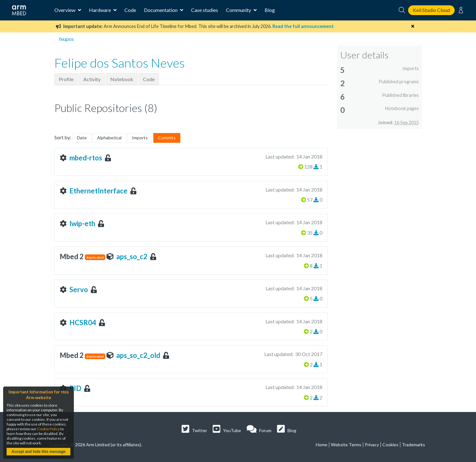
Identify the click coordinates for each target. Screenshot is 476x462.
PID (75, 388)
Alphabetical (109, 138)
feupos (66, 39)
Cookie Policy (48, 429)
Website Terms (346, 445)
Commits (167, 138)
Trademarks (413, 445)
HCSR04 (83, 323)
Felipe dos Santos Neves (120, 63)
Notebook (122, 79)
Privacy (372, 445)
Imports (140, 138)
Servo (79, 289)
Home (322, 445)
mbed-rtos (86, 158)
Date (82, 138)
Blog (270, 10)
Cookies (390, 445)
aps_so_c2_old (138, 355)
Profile (66, 79)
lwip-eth (82, 223)
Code (130, 10)
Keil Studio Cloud (431, 10)
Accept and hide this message (38, 452)
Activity (92, 79)
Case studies (205, 10)
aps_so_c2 (132, 256)
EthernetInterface (98, 191)
